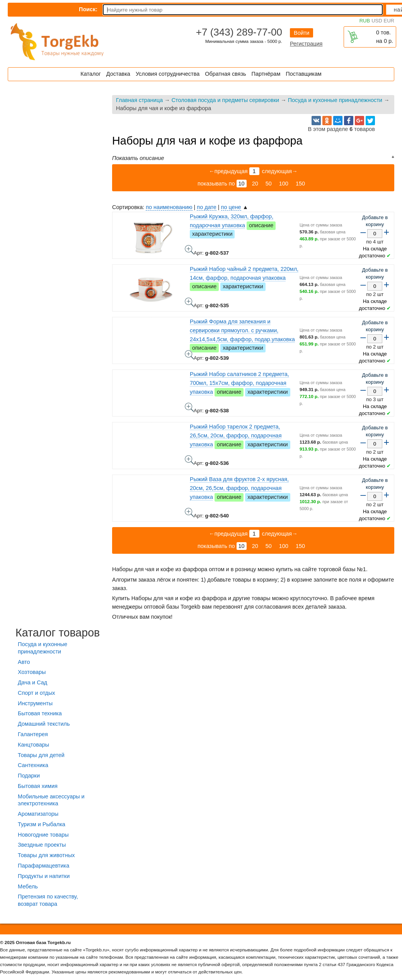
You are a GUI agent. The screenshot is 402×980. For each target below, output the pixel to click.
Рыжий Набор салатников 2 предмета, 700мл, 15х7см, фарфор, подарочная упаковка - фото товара (189, 407)
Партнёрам (266, 74)
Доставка (118, 74)
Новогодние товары (43, 835)
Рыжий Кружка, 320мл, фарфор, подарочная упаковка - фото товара (189, 250)
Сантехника (33, 765)
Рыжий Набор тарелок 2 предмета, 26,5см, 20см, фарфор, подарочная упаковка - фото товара (189, 460)
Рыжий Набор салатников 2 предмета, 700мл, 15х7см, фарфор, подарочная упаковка (239, 383)
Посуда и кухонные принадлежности (335, 100)
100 (284, 184)
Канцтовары (33, 745)
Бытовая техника (40, 713)
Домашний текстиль (44, 724)
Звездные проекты (42, 845)
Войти (301, 33)
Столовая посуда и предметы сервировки (226, 100)
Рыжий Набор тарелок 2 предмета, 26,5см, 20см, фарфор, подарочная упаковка (236, 436)
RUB (365, 21)
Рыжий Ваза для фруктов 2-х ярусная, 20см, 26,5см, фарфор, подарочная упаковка (239, 488)
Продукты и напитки (44, 876)
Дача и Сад (32, 682)
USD (377, 21)
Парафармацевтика (43, 866)
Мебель (28, 886)
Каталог (90, 74)
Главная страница (139, 100)
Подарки (29, 776)
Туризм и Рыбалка (42, 824)
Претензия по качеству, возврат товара (48, 900)
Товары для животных (46, 855)
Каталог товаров (58, 633)
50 (269, 184)
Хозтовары (32, 672)
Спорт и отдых (37, 693)
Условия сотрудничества (168, 74)
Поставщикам (303, 74)
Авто (24, 662)
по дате (206, 207)
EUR (389, 21)
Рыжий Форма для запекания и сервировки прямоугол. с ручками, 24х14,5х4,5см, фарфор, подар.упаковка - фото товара (189, 355)
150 (300, 184)
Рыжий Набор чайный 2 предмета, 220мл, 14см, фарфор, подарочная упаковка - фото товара (189, 302)
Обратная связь (225, 74)
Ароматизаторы (38, 814)
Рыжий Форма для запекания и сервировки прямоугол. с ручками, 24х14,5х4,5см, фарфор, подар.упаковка (242, 330)
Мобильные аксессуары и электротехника (51, 800)
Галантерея (33, 734)
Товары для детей (41, 755)
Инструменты (35, 703)
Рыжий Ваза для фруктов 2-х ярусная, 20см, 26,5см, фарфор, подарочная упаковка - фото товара (189, 512)
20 (255, 184)
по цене (231, 207)
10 (242, 184)
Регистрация (306, 44)
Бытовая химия (38, 786)
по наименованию (169, 207)
